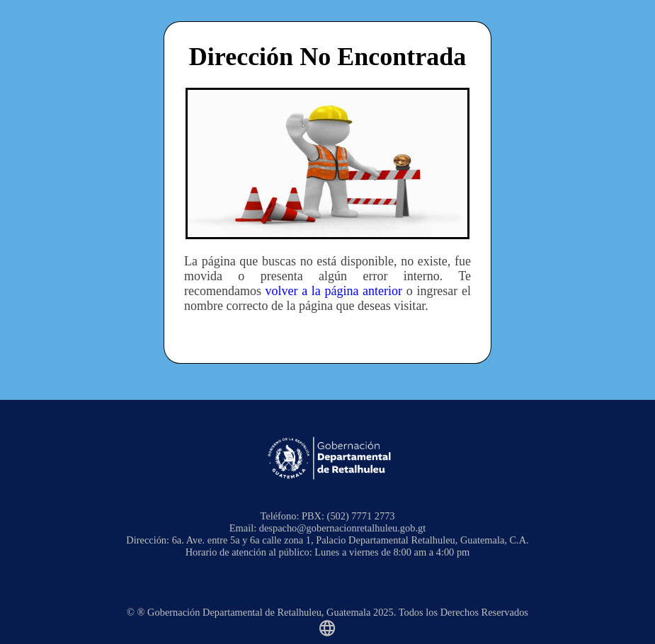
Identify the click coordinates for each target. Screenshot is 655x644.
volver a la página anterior (334, 291)
